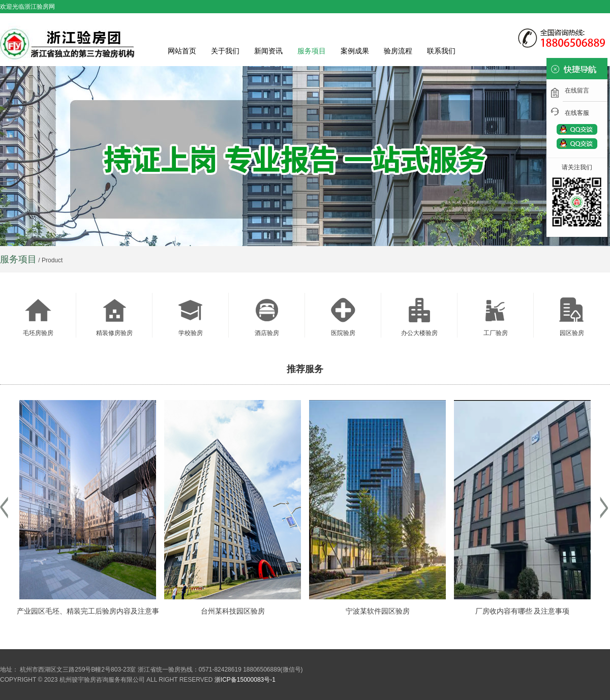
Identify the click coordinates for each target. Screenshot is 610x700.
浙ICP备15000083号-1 (245, 680)
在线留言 (577, 90)
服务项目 (312, 51)
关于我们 (225, 51)
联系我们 (441, 51)
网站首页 (182, 51)
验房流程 (398, 51)
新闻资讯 (268, 51)
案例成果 (355, 51)
